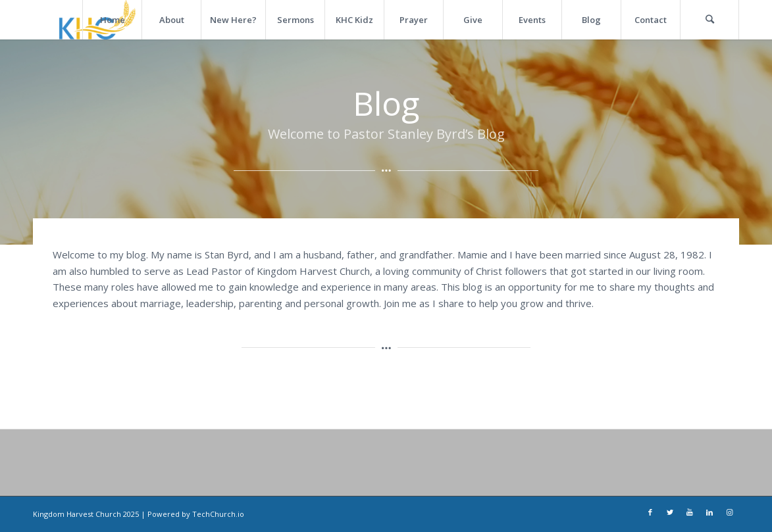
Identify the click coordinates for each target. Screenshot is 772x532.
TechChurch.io (218, 514)
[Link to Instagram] (729, 513)
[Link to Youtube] (690, 513)
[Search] (709, 20)
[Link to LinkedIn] (709, 513)
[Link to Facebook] (650, 513)
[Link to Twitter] (670, 513)
